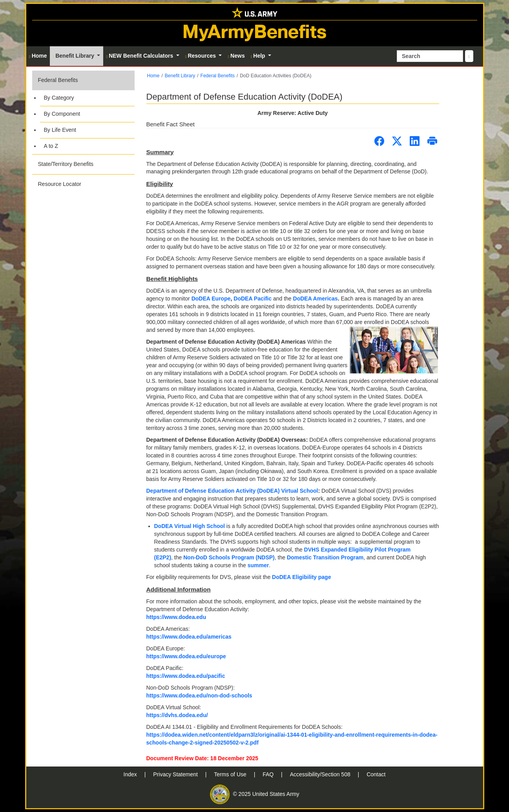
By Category (59, 98)
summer (258, 565)
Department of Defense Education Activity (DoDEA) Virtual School (232, 491)
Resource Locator (60, 184)
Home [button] (38, 56)
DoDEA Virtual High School (190, 526)
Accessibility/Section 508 (321, 774)
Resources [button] (201, 56)
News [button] (236, 56)
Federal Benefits (58, 80)
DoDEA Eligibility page (301, 577)
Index (131, 774)
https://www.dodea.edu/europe (186, 656)
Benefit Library (180, 76)
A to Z (51, 146)
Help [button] (259, 56)
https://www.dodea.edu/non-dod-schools (199, 695)
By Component (62, 114)
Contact (376, 774)
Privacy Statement (176, 774)
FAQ (269, 774)
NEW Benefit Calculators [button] (140, 56)
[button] (83, 112)
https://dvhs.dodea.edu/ (177, 715)
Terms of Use (231, 774)
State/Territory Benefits (66, 164)
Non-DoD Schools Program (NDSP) (229, 557)
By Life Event (60, 130)
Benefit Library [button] (74, 56)
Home (153, 76)
